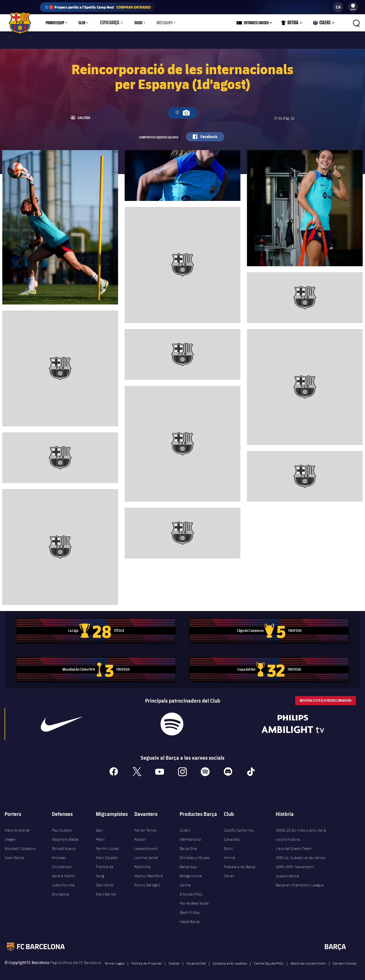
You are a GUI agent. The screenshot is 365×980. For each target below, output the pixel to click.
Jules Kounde (63, 881)
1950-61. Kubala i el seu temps (301, 854)
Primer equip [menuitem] (55, 23)
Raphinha (142, 863)
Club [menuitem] (82, 23)
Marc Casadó (107, 854)
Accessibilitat (196, 959)
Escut (228, 845)
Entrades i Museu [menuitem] (259, 23)
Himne (229, 854)
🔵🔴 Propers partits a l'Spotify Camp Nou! (98, 7)
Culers (323, 24)
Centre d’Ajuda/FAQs (191, 886)
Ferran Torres (145, 826)
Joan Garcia (14, 854)
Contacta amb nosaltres (230, 959)
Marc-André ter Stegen (17, 831)
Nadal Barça (190, 918)
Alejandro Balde (65, 836)
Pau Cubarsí (62, 826)
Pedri (100, 836)
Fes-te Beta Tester (194, 900)
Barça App (188, 863)
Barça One (188, 845)
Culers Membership (190, 831)
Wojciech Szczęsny (20, 845)
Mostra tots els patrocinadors (326, 697)
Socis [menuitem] (136, 23)
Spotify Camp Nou (239, 826)
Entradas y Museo (195, 854)
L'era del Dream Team (294, 845)
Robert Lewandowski (146, 840)
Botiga (292, 24)
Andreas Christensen (62, 858)
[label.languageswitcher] (338, 7)
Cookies (174, 959)
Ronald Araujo (64, 845)
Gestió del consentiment (308, 959)
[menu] (353, 7)
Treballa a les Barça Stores (240, 868)
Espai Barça (108, 23)
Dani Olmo (105, 881)
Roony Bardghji (147, 881)
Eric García (60, 890)
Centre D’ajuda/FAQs (269, 959)
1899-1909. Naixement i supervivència (295, 868)
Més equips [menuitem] (162, 23)
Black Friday (190, 909)
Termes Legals (115, 959)
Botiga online (191, 872)
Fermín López (107, 845)
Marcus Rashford (149, 872)
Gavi (99, 826)
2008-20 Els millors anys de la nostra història (301, 831)
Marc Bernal (106, 890)
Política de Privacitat (147, 959)
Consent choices (345, 959)
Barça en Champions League (300, 881)
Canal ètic (232, 836)
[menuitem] (353, 6)
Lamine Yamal (146, 854)
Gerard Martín (63, 872)
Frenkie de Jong (105, 868)
